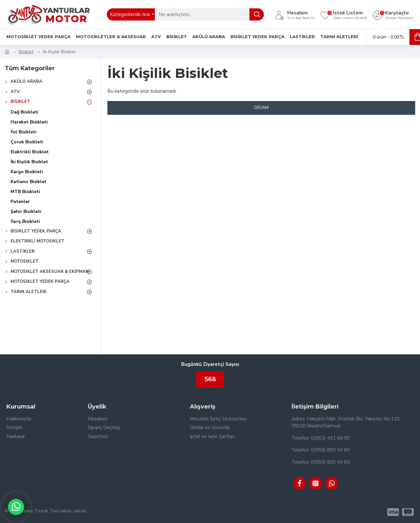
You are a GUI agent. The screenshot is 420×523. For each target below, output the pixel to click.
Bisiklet (26, 52)
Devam (261, 108)
